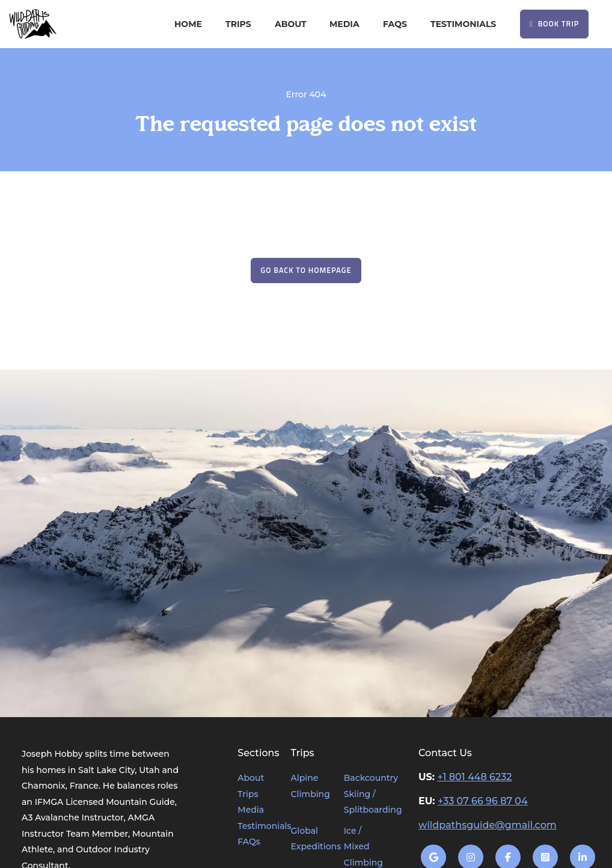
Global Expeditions (310, 839)
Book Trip (554, 24)
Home (188, 24)
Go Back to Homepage (306, 270)
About (291, 24)
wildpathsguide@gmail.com (488, 825)
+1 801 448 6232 (474, 777)
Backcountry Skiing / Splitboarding (363, 794)
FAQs (395, 24)
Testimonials (463, 24)
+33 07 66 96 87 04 (483, 801)
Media (344, 24)
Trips (238, 24)
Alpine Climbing (310, 786)
